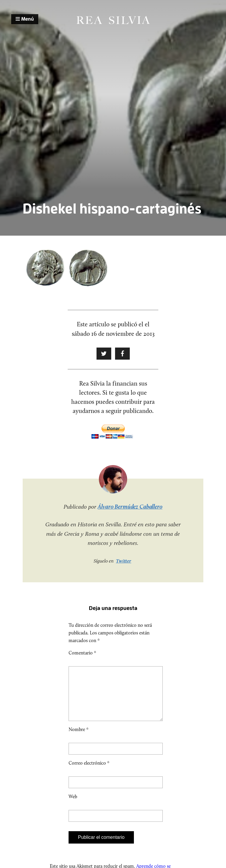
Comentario (82, 653)
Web (73, 806)
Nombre (79, 739)
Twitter (124, 561)
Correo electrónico (89, 772)
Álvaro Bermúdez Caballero (130, 507)
